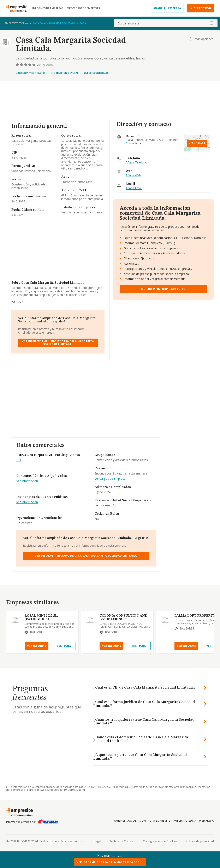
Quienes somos (125, 821)
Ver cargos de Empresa (110, 479)
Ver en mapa (197, 143)
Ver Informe (37, 646)
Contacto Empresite (155, 821)
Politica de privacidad (200, 841)
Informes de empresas (48, 8)
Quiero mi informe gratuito (163, 289)
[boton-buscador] (212, 23)
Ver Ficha (64, 646)
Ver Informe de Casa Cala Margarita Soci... (110, 862)
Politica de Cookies (122, 841)
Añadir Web (133, 175)
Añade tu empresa (167, 8)
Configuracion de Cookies (160, 841)
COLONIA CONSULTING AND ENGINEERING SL (123, 617)
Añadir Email (134, 188)
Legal (97, 841)
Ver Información (27, 481)
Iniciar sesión (200, 8)
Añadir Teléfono (136, 163)
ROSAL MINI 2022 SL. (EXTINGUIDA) (41, 617)
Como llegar (134, 143)
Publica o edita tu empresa (194, 821)
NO (19, 460)
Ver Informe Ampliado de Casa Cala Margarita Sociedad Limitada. (58, 343)
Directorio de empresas (83, 8)
